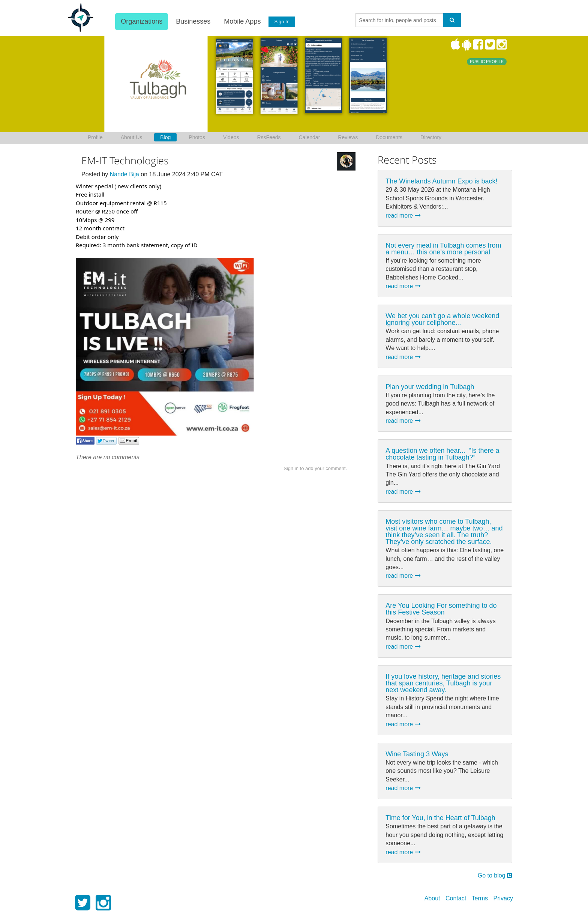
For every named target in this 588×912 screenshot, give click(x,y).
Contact (456, 898)
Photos (197, 137)
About (432, 898)
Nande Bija (124, 174)
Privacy (503, 898)
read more (403, 216)
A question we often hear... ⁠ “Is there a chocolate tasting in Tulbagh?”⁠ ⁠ (442, 454)
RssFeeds (269, 137)
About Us (132, 137)
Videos (231, 137)
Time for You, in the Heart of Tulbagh (440, 818)
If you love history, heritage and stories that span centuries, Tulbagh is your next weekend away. (443, 683)
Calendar (310, 137)
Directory (431, 137)
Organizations (141, 21)
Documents (389, 137)
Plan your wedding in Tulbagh (430, 387)
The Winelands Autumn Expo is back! (441, 181)
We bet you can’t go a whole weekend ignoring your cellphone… (442, 319)
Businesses (193, 21)
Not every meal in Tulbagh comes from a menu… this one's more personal (443, 249)
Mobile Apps (242, 21)
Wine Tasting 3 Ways (417, 754)
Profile (95, 137)
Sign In (282, 22)
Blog (165, 137)
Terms (480, 898)
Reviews (348, 137)
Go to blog (495, 875)
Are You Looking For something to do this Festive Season (441, 609)
